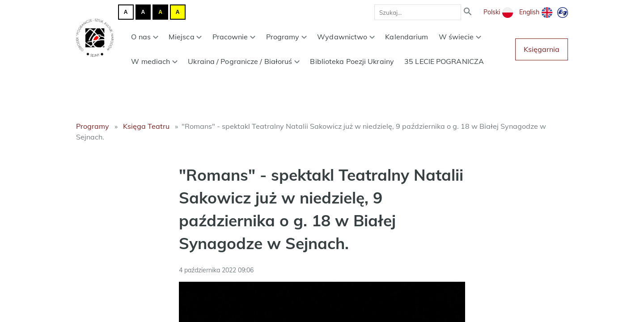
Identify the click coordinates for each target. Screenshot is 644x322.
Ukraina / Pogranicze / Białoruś (244, 61)
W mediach (154, 61)
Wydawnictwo (346, 37)
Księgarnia (542, 49)
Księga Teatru (146, 126)
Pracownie (234, 37)
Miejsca (185, 37)
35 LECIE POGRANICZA (444, 61)
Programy (287, 37)
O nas (144, 37)
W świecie (460, 37)
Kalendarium (407, 37)
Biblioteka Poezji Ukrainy (352, 61)
